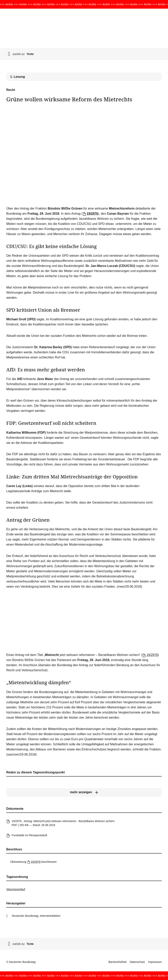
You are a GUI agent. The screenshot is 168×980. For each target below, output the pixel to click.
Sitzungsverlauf (16, 889)
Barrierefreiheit (118, 962)
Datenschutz (137, 962)
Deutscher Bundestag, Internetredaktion (36, 916)
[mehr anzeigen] (84, 792)
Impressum (155, 962)
